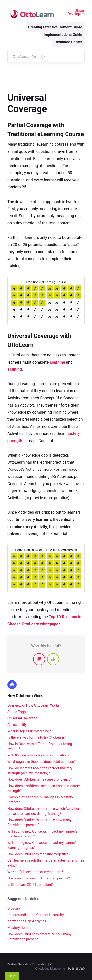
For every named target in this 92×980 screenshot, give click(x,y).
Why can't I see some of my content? (35, 872)
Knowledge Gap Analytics (27, 921)
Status (80, 10)
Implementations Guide (63, 35)
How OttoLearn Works (26, 696)
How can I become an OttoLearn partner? (39, 878)
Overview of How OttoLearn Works (33, 705)
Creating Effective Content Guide (55, 27)
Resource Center (68, 42)
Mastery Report (19, 928)
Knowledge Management (51, 969)
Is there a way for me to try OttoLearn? (36, 737)
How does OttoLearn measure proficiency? (40, 779)
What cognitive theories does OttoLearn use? (41, 762)
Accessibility (17, 725)
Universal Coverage (22, 718)
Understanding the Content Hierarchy (35, 915)
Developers (76, 14)
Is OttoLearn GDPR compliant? (30, 885)
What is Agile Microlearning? (29, 731)
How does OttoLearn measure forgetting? (39, 854)
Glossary (14, 908)
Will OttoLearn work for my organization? (38, 755)
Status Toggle (18, 712)
